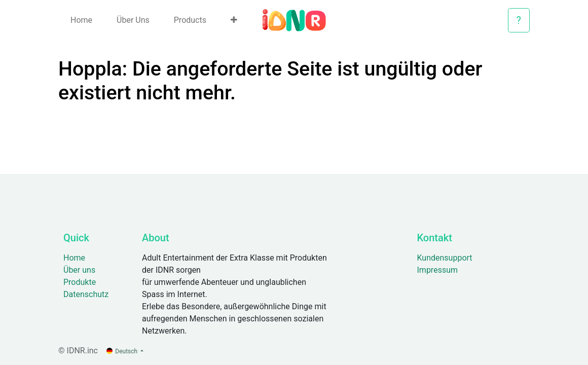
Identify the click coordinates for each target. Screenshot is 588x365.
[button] (234, 20)
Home (74, 258)
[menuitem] (81, 20)
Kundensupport (445, 258)
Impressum (438, 270)
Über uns (79, 270)
